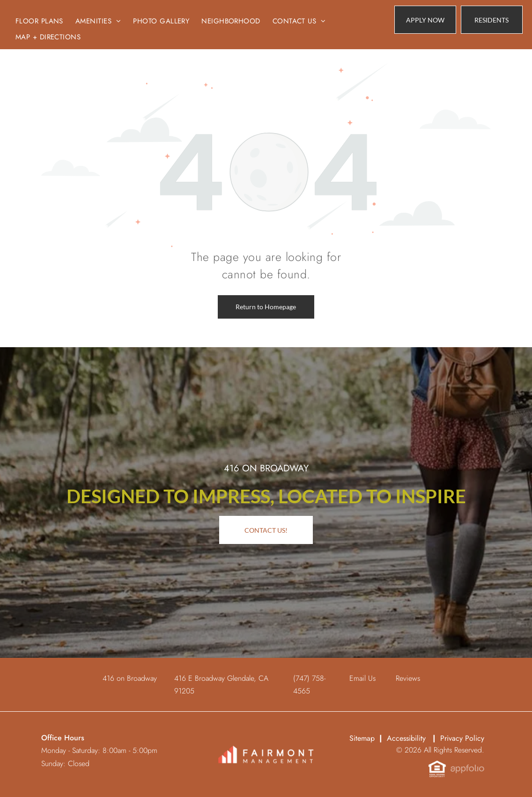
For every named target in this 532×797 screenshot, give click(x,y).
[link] (492, 20)
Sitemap (362, 738)
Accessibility (406, 738)
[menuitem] (39, 22)
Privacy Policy (462, 738)
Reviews (408, 678)
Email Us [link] (362, 678)
